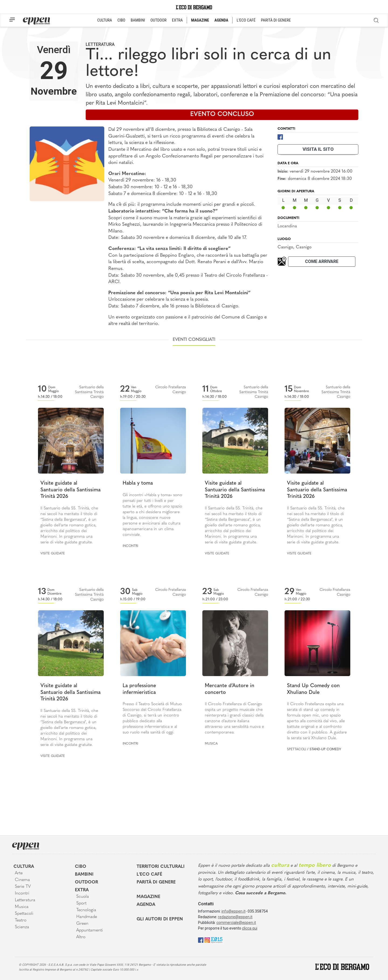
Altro (81, 937)
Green (82, 924)
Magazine (148, 897)
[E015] (217, 940)
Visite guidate (53, 554)
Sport (81, 903)
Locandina (287, 226)
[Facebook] (280, 137)
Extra (82, 890)
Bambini (84, 875)
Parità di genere (156, 882)
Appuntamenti (90, 930)
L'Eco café (149, 875)
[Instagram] (207, 940)
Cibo (81, 867)
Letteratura (100, 44)
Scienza (22, 927)
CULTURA (105, 20)
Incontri (130, 546)
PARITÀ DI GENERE (276, 20)
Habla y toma (138, 483)
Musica (211, 744)
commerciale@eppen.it (236, 923)
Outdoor (86, 882)
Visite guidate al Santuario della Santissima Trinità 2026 (70, 490)
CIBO (121, 20)
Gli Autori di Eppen (160, 919)
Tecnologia (86, 910)
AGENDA (221, 20)
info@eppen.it (233, 911)
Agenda (146, 905)
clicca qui (250, 928)
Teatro (21, 920)
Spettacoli (297, 749)
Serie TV (23, 887)
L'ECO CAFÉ (246, 20)
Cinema (22, 880)
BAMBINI (138, 20)
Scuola (83, 897)
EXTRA (177, 20)
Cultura (24, 867)
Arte (19, 873)
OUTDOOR (158, 20)
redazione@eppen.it (235, 917)
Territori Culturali (161, 867)
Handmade (87, 917)
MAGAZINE (200, 20)
